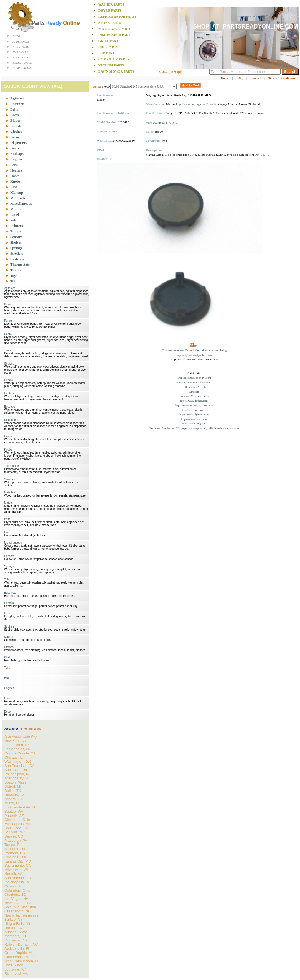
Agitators (17, 98)
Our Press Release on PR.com (194, 378)
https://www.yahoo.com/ (194, 410)
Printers (16, 226)
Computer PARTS (114, 59)
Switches (17, 259)
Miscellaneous (21, 204)
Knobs (15, 181)
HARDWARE (21, 52)
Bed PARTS (108, 53)
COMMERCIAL (22, 68)
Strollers (17, 253)
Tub (13, 281)
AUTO (16, 36)
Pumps (16, 231)
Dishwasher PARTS (115, 35)
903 (263, 155)
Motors (16, 209)
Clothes (16, 131)
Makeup (17, 192)
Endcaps (17, 154)
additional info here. (165, 122)
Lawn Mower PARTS (116, 71)
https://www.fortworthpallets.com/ (194, 405)
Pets (13, 220)
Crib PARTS (108, 47)
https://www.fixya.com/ (194, 419)
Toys (14, 276)
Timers (16, 270)
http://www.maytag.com (191, 104)
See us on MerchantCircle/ (194, 396)
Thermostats (20, 264)
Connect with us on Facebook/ (194, 382)
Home (225, 78)
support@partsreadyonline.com (194, 355)
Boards (16, 126)
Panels (15, 215)
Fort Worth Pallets (30, 729)
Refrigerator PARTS (118, 17)
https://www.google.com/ (194, 401)
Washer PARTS (111, 4)
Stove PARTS (110, 23)
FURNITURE (21, 47)
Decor (15, 137)
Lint (14, 187)
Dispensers (19, 143)
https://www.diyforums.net (194, 414)
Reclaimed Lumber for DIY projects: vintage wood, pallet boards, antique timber (194, 428)
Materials (18, 198)
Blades (15, 120)
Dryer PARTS (110, 11)
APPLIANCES (21, 42)
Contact (255, 78)
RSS (197, 346)
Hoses (15, 176)
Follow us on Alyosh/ (194, 387)
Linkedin (194, 392)
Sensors (16, 237)
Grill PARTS (109, 41)
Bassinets (17, 104)
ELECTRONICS (22, 63)
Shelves (16, 242)
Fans (14, 165)
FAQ (240, 78)
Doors (15, 148)
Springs (16, 248)
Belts (14, 109)
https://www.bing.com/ (194, 424)
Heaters (16, 170)
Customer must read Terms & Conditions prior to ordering (194, 350)
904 (257, 155)
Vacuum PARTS (111, 65)
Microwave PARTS (115, 29)
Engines (16, 159)
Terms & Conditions (282, 78)
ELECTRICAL (21, 57)
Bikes (14, 115)
